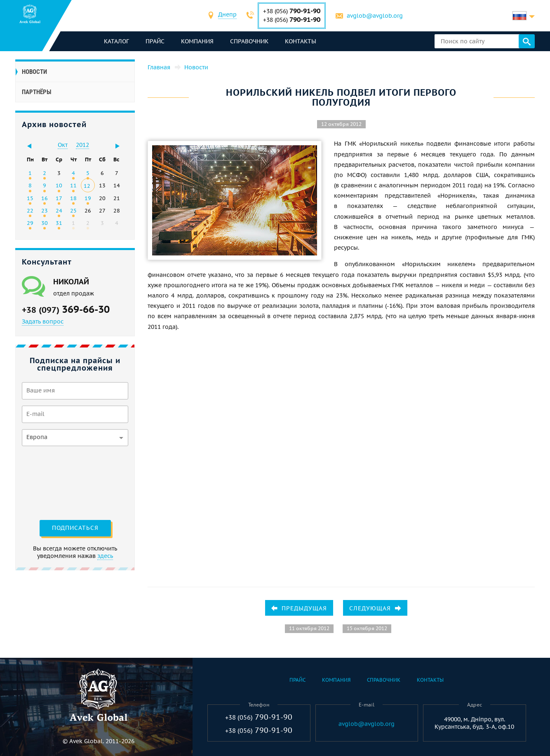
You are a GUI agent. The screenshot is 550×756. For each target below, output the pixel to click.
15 (30, 198)
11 (73, 185)
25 (73, 210)
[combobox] (228, 15)
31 (59, 223)
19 (88, 198)
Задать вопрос (43, 321)
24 (59, 210)
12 (87, 186)
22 (30, 210)
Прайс (155, 41)
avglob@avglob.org (375, 16)
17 (59, 198)
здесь (105, 556)
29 (30, 223)
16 (45, 198)
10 (59, 185)
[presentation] (56, 482)
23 (45, 210)
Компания (197, 41)
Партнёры (36, 92)
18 (73, 198)
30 (45, 223)
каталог (116, 41)
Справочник (249, 41)
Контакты (301, 41)
